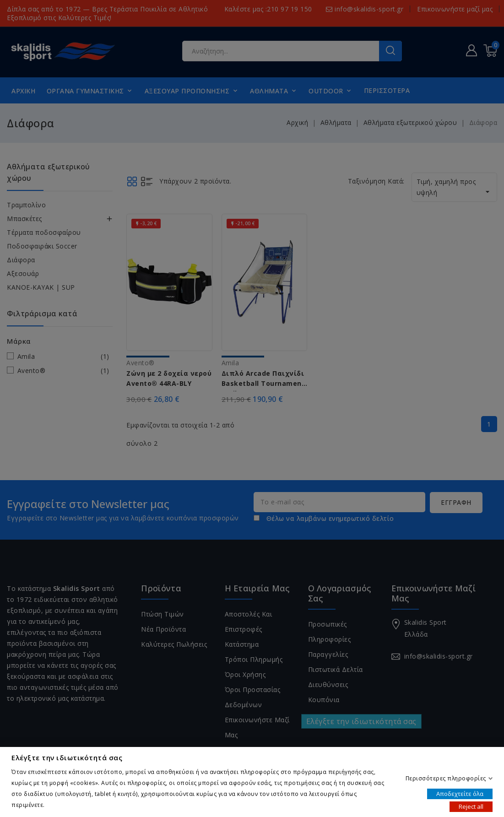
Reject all (471, 806)
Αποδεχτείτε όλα (460, 793)
